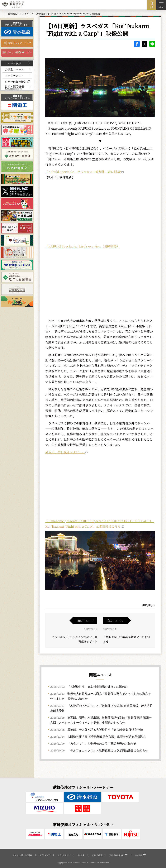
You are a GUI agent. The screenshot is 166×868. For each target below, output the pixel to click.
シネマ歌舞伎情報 (16, 82)
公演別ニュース (14, 69)
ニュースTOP (13, 63)
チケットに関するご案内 (22, 855)
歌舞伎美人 (13, 14)
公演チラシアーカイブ (20, 43)
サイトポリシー (64, 855)
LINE (152, 44)
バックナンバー (14, 75)
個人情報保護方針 (117, 855)
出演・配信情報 (14, 87)
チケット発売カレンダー (20, 52)
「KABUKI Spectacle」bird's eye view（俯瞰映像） (82, 246)
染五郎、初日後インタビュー (65, 452)
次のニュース (115, 621)
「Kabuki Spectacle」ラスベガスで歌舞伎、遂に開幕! (83, 172)
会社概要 (139, 855)
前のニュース (85, 621)
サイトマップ (45, 855)
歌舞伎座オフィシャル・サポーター (17, 97)
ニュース (26, 14)
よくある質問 (97, 855)
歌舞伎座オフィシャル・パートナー (17, 24)
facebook (137, 44)
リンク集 (81, 855)
